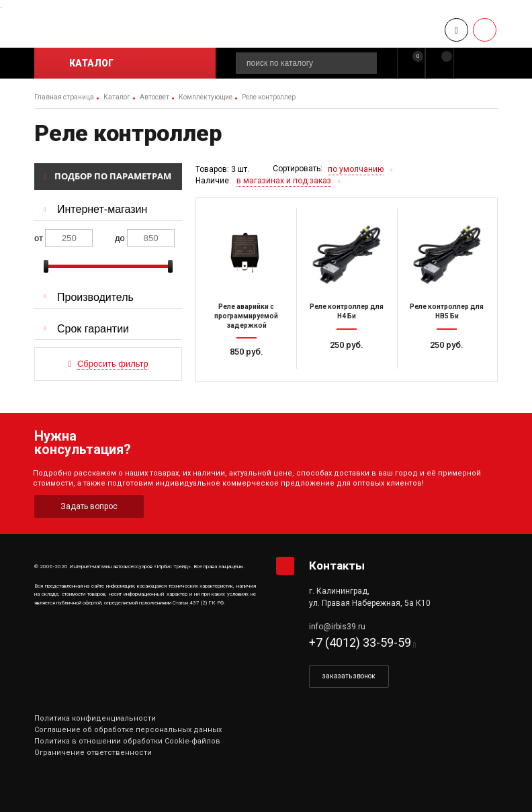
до (120, 238)
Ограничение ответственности (93, 753)
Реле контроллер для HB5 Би (447, 311)
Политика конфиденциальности (95, 718)
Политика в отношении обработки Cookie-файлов (127, 741)
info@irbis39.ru (337, 627)
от (39, 238)
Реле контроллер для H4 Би (347, 311)
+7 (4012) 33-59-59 (360, 642)
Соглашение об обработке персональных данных (128, 730)
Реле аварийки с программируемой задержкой (246, 316)
